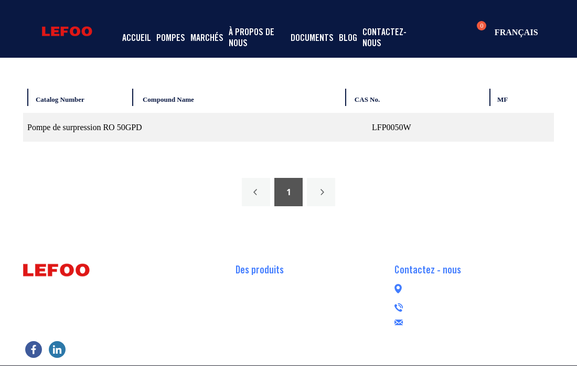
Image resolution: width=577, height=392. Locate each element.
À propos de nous (252, 37)
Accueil (137, 38)
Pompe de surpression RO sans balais (297, 331)
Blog (348, 38)
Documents (312, 38)
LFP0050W (392, 127)
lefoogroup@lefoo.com (473, 321)
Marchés (207, 38)
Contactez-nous (384, 37)
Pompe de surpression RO (278, 284)
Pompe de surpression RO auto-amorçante (306, 300)
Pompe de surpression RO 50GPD (85, 127)
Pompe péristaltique (269, 347)
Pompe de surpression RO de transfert (298, 315)
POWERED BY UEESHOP (348, 378)
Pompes (171, 38)
